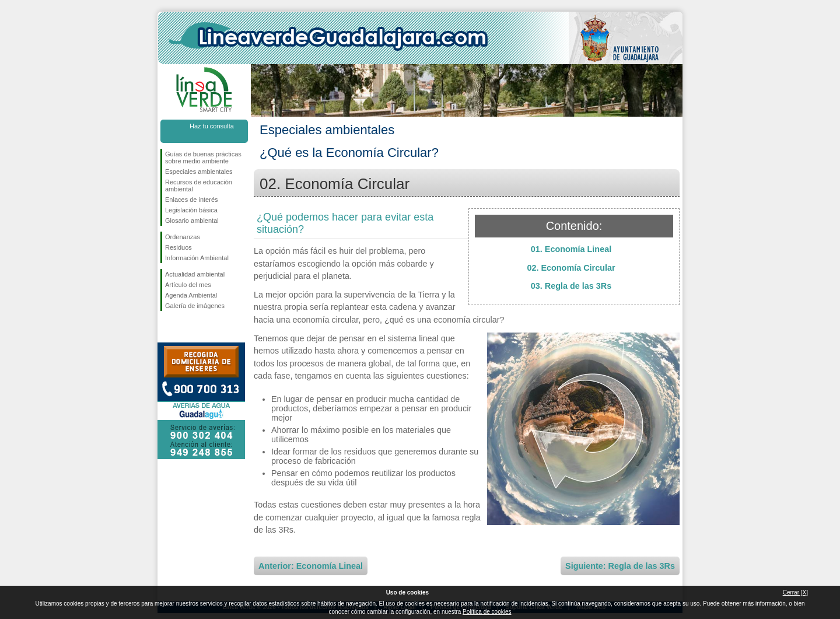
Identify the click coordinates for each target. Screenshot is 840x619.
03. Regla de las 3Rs (571, 286)
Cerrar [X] (795, 592)
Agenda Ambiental (191, 295)
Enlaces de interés (192, 200)
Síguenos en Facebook (167, 330)
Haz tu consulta (212, 126)
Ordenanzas (183, 237)
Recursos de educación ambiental (199, 186)
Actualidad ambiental (195, 274)
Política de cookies (487, 612)
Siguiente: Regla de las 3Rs (620, 566)
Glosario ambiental (192, 221)
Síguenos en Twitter (187, 330)
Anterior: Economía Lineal (311, 566)
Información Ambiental (197, 258)
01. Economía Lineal (571, 249)
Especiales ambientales (199, 172)
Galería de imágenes (195, 306)
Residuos (178, 247)
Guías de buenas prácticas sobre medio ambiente (203, 158)
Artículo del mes (188, 285)
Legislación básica (191, 210)
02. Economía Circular (571, 268)
